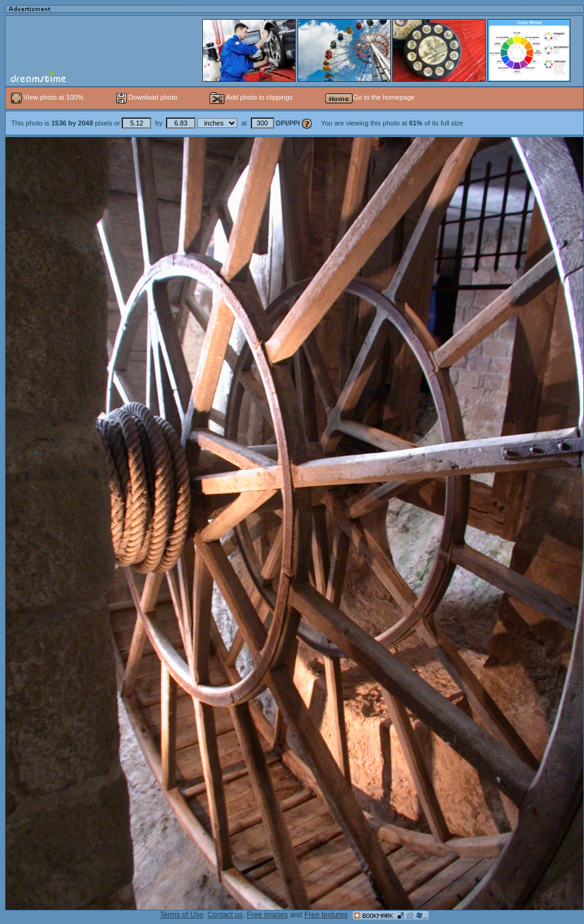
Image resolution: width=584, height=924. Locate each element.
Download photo (147, 97)
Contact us (225, 915)
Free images (267, 915)
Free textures (326, 915)
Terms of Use (182, 915)
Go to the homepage (370, 97)
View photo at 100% (48, 97)
